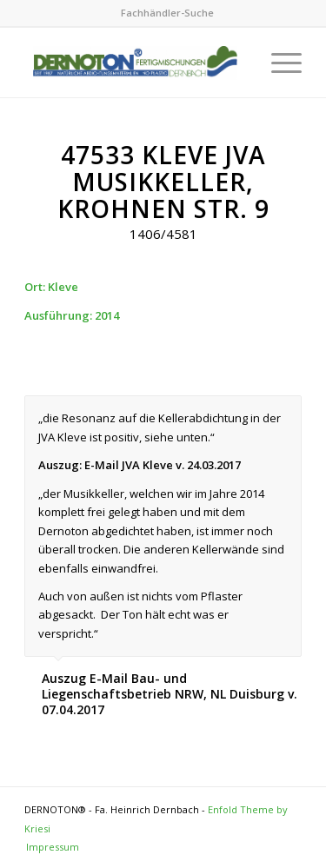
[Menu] (278, 63)
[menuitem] (167, 13)
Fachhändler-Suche (167, 13)
